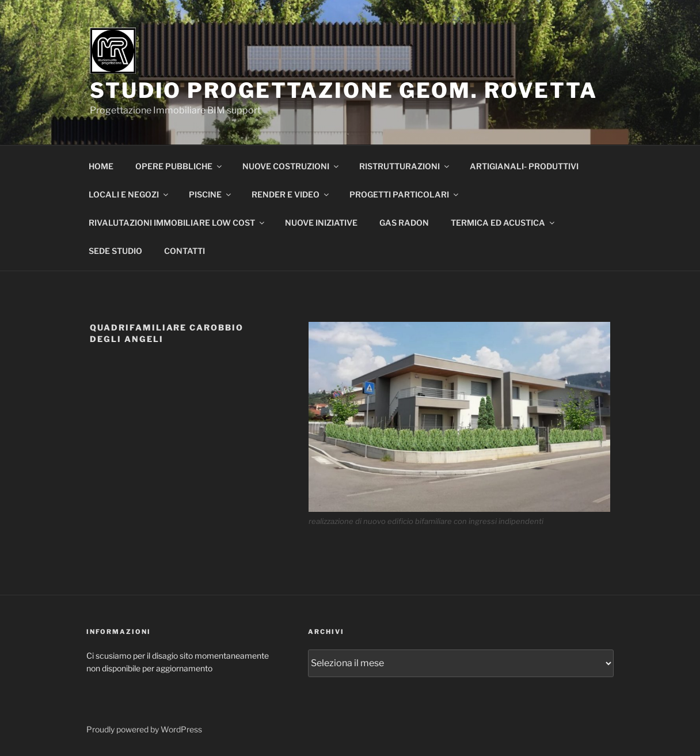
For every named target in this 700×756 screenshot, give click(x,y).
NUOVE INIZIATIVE (321, 223)
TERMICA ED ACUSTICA (503, 223)
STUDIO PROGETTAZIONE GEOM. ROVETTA (344, 90)
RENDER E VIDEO (291, 194)
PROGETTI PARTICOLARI (405, 194)
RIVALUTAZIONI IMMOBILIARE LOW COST (177, 223)
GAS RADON (404, 223)
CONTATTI (184, 251)
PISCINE (211, 194)
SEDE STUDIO (115, 251)
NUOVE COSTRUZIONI (291, 166)
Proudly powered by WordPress (144, 729)
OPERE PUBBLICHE (179, 166)
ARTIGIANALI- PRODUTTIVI (524, 166)
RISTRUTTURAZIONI (405, 166)
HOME (101, 166)
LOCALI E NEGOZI (129, 194)
